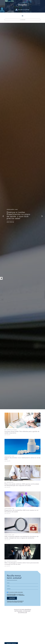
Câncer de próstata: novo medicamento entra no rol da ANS (22, 459)
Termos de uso (22, 595)
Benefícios (10, 482)
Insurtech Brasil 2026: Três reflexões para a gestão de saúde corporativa (22, 432)
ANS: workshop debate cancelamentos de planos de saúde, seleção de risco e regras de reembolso (21, 537)
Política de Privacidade (11, 595)
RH (5, 430)
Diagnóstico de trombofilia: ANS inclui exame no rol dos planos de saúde (21, 511)
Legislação (10, 210)
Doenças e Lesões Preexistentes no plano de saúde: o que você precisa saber (18, 215)
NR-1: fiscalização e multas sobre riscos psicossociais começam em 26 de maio (22, 564)
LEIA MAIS (10, 222)
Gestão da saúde (12, 430)
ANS (16, 210)
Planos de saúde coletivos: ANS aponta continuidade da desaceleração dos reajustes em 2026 (22, 485)
